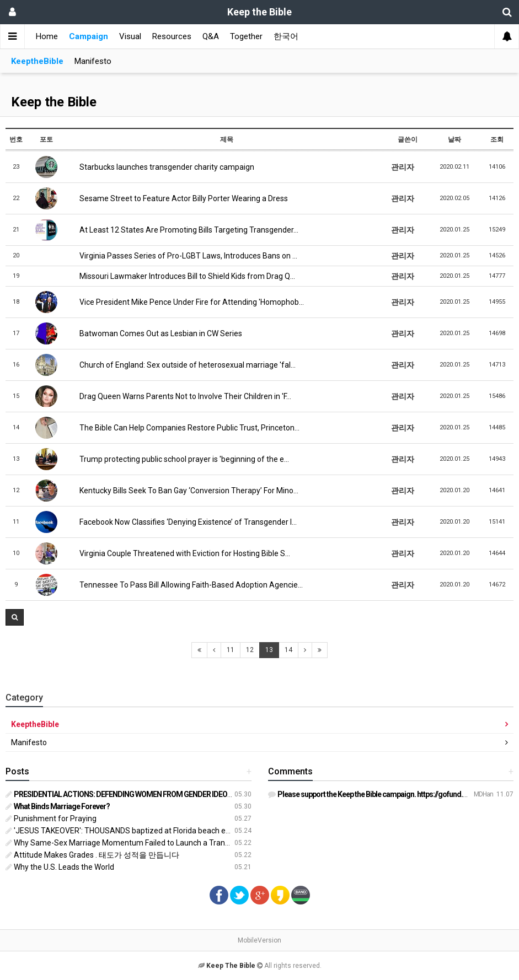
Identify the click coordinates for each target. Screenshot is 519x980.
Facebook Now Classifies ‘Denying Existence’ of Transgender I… (184, 522)
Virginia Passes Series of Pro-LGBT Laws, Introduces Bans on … (184, 256)
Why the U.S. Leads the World (60, 867)
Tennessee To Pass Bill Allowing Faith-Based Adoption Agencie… (187, 585)
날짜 (454, 139)
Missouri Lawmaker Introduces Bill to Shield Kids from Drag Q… (183, 276)
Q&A (211, 36)
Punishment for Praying (51, 819)
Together (246, 36)
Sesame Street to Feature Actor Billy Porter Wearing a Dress (180, 198)
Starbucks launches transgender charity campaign (163, 167)
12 (250, 650)
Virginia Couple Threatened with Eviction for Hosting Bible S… (181, 553)
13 (269, 650)
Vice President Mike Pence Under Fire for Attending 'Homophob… (188, 302)
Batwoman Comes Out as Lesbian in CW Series (157, 333)
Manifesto (93, 61)
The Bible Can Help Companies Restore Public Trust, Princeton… (185, 428)
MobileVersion (259, 940)
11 (231, 650)
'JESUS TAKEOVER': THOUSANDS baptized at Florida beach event (123, 831)
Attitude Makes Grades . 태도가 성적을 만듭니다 (92, 855)
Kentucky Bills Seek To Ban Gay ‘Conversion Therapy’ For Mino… (185, 491)
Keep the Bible (54, 102)
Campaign (89, 36)
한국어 (286, 36)
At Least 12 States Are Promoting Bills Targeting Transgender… (185, 230)
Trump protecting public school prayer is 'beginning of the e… (180, 459)
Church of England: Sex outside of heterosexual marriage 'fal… (183, 365)
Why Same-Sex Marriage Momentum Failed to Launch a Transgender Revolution (149, 843)
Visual (130, 36)
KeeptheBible (37, 61)
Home (47, 36)
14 (288, 650)
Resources (172, 36)
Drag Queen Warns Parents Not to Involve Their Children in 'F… (181, 396)
